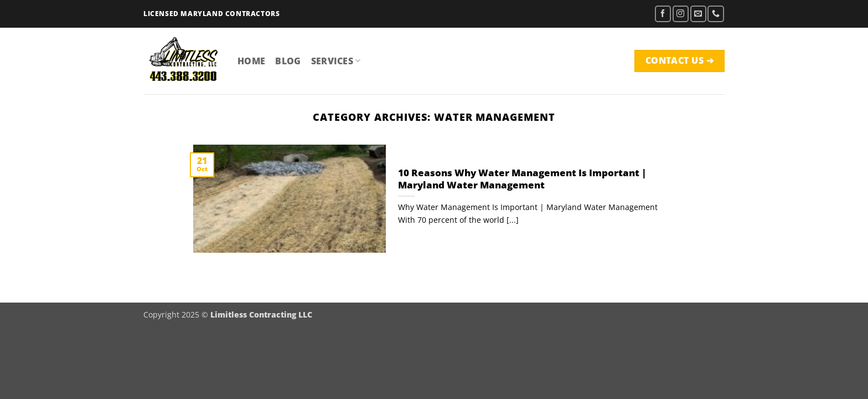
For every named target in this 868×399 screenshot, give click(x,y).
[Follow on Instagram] (681, 14)
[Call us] (715, 14)
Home (251, 61)
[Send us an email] (698, 14)
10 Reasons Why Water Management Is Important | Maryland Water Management (522, 179)
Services (336, 61)
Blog (288, 61)
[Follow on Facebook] (663, 14)
